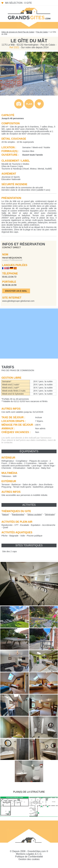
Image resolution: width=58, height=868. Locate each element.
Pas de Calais (42, 32)
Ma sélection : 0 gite (18, 3)
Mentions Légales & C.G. (29, 854)
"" (5, 514)
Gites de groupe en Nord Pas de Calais (18, 32)
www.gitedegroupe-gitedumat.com (18, 301)
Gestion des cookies (29, 859)
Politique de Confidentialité (29, 857)
